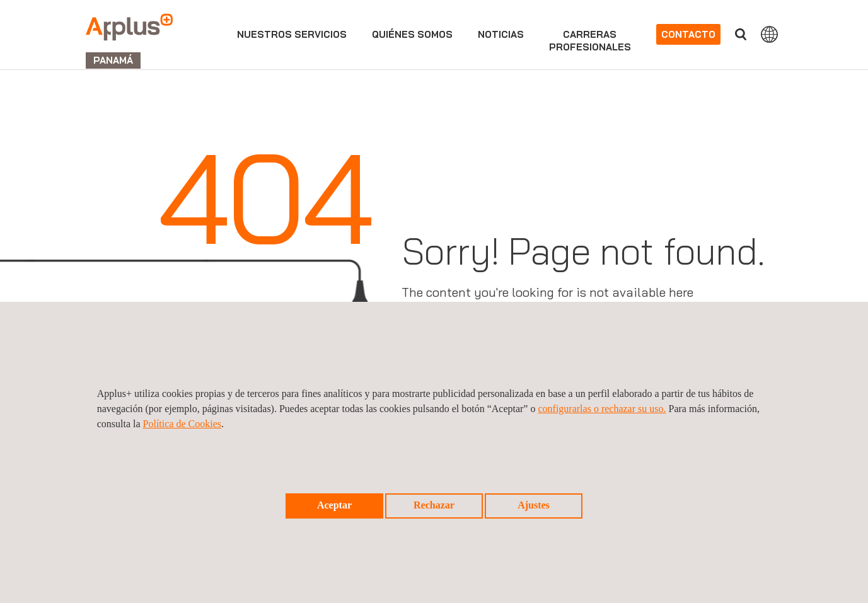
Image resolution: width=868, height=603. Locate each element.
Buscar (741, 34)
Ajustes (534, 505)
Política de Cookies (182, 424)
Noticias (501, 34)
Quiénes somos (412, 34)
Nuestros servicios (292, 34)
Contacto (688, 34)
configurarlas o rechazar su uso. (602, 409)
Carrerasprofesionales (590, 41)
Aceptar (334, 505)
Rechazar (434, 505)
